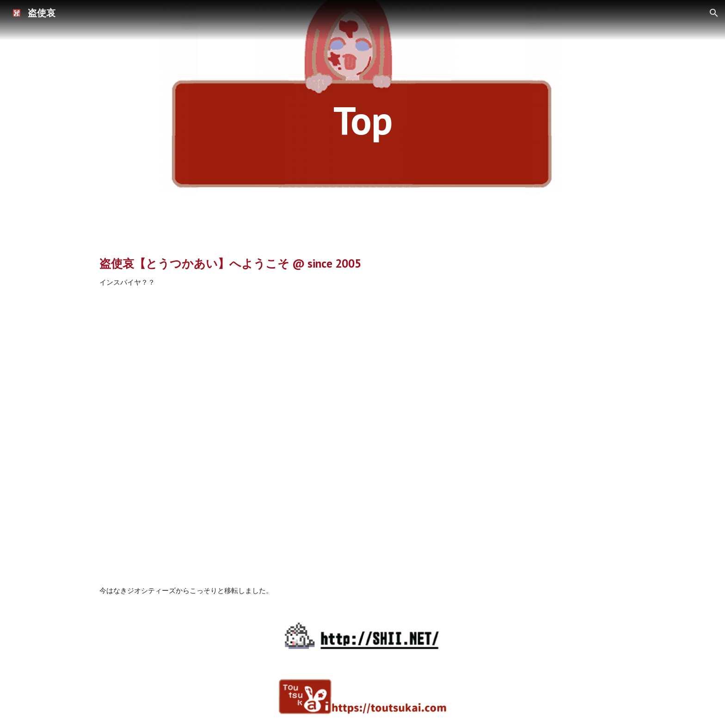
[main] (362, 120)
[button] (714, 13)
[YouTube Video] (362, 437)
